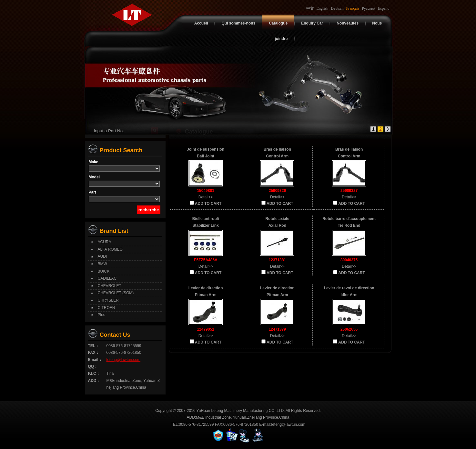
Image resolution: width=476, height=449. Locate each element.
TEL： (94, 346)
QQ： (93, 366)
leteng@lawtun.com (124, 360)
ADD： (94, 381)
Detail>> (206, 197)
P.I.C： (94, 374)
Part (92, 192)
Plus (101, 315)
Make (94, 162)
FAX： (94, 353)
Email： (95, 360)
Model (94, 177)
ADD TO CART (206, 203)
